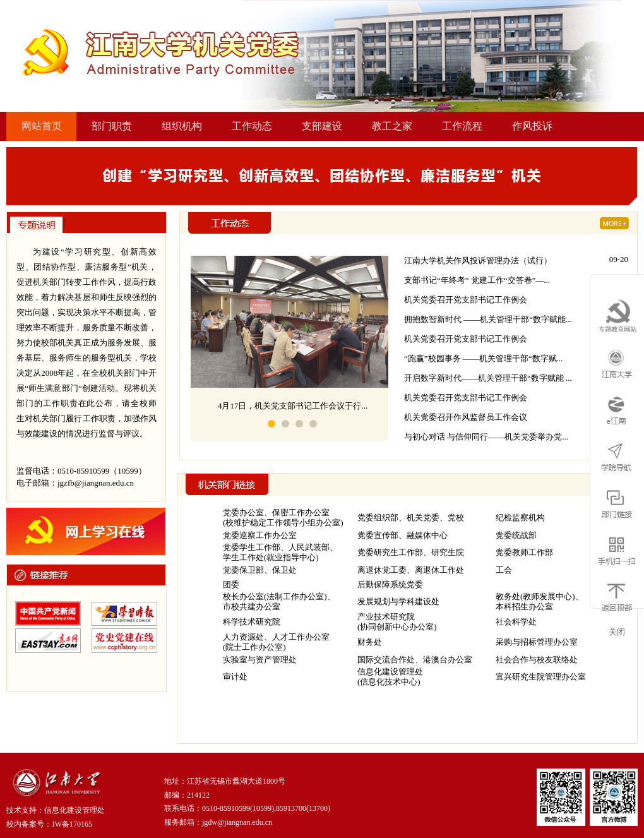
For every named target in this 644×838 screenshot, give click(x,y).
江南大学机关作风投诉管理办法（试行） (478, 260)
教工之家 (392, 126)
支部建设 (322, 126)
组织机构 (182, 126)
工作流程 (462, 126)
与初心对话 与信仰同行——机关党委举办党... (486, 437)
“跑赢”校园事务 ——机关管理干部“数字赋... (483, 358)
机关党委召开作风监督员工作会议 (466, 417)
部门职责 (112, 126)
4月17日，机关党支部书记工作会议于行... (293, 406)
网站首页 (42, 126)
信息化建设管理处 (75, 810)
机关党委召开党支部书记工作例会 (466, 300)
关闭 (617, 632)
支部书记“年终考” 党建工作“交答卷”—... (477, 280)
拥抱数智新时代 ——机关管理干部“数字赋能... (488, 319)
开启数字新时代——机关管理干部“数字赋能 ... (488, 378)
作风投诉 (532, 126)
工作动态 (252, 126)
